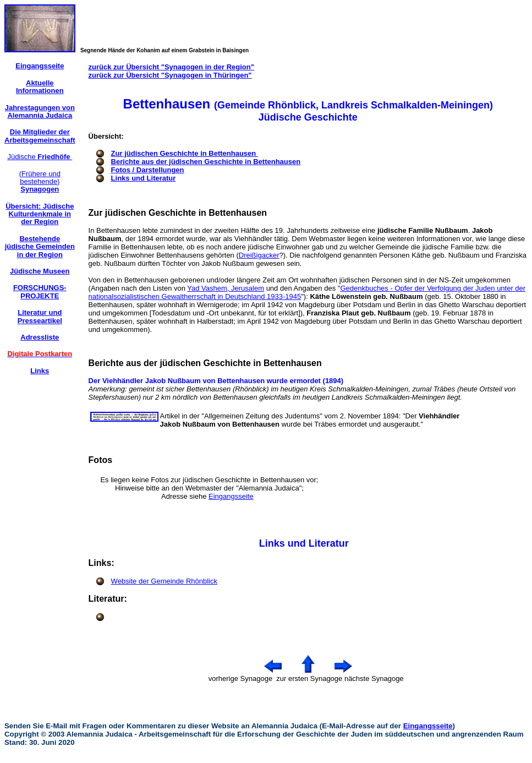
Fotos (101, 460)
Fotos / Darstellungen (148, 170)
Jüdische (40, 157)
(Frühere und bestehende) (40, 182)
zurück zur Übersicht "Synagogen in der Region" (171, 67)
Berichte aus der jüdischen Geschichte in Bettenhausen (206, 162)
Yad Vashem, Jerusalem (226, 288)
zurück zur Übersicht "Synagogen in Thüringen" (170, 75)
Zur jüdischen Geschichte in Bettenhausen (185, 153)
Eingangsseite (231, 496)
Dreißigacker (259, 255)
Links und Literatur (144, 178)
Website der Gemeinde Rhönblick (164, 581)
